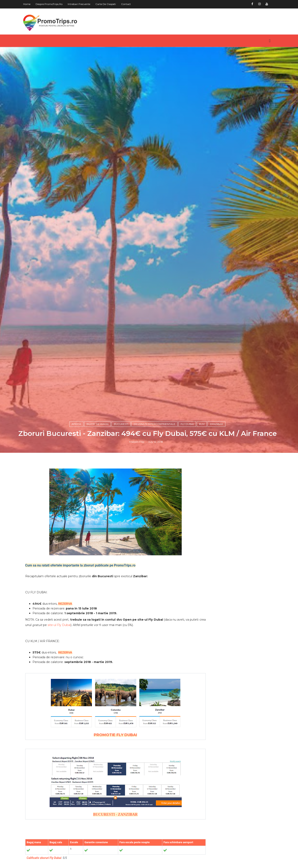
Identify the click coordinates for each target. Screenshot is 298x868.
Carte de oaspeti (110, 4)
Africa (78, 536)
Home (32, 4)
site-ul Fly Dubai (85, 740)
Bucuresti (122, 536)
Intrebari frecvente (84, 4)
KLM (203, 536)
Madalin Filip (138, 554)
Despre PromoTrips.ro (54, 4)
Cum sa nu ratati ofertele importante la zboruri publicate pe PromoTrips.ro (85, 680)
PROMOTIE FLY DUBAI (110, 850)
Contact (131, 4)
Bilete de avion (99, 536)
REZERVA (70, 719)
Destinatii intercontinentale (156, 536)
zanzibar (218, 536)
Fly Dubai (188, 536)
